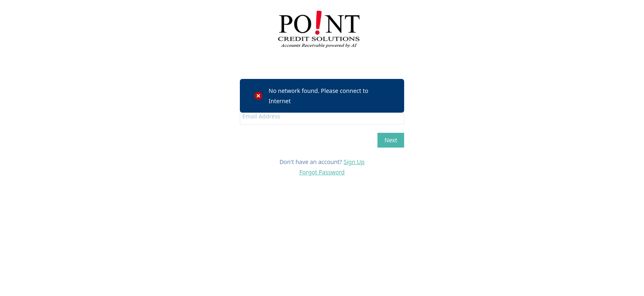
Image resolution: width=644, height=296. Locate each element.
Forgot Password (322, 172)
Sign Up (354, 162)
